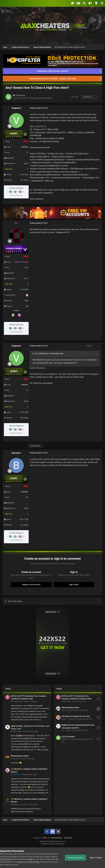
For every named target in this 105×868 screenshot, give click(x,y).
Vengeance (20, 95)
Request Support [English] (41, 98)
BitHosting (17, 731)
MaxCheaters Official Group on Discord (53, 71)
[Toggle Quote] (34, 353)
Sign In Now (74, 585)
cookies (30, 859)
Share (75, 97)
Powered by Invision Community (53, 844)
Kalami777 (66, 739)
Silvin (64, 710)
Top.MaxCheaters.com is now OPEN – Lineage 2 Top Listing (53, 79)
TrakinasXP (18, 701)
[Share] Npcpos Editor (20, 756)
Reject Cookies (96, 858)
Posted (31, 701)
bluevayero (16, 453)
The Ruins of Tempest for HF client (76, 716)
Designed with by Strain (43, 838)
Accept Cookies (75, 858)
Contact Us (68, 838)
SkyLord (16, 804)
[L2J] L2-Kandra (68, 737)
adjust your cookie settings (29, 862)
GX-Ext (16, 759)
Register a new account (31, 585)
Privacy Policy (57, 838)
